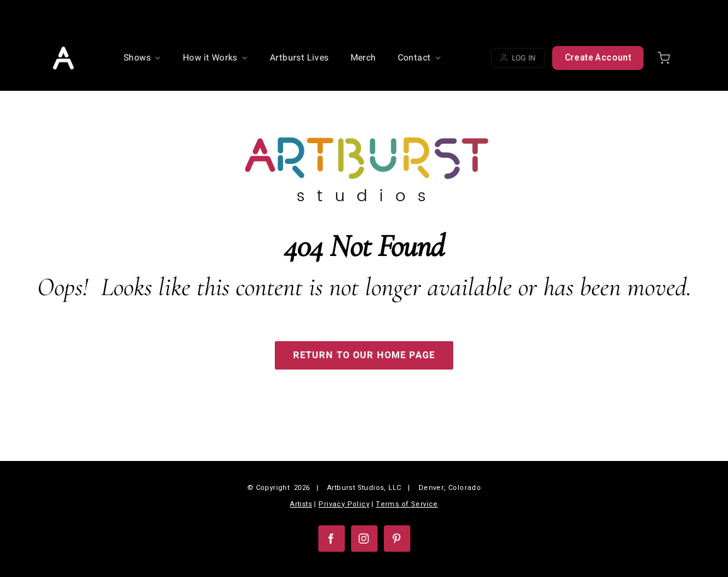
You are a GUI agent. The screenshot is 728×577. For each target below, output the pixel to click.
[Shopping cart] (664, 58)
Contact (420, 58)
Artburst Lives (299, 58)
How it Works (216, 58)
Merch (363, 58)
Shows (142, 58)
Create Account (598, 58)
